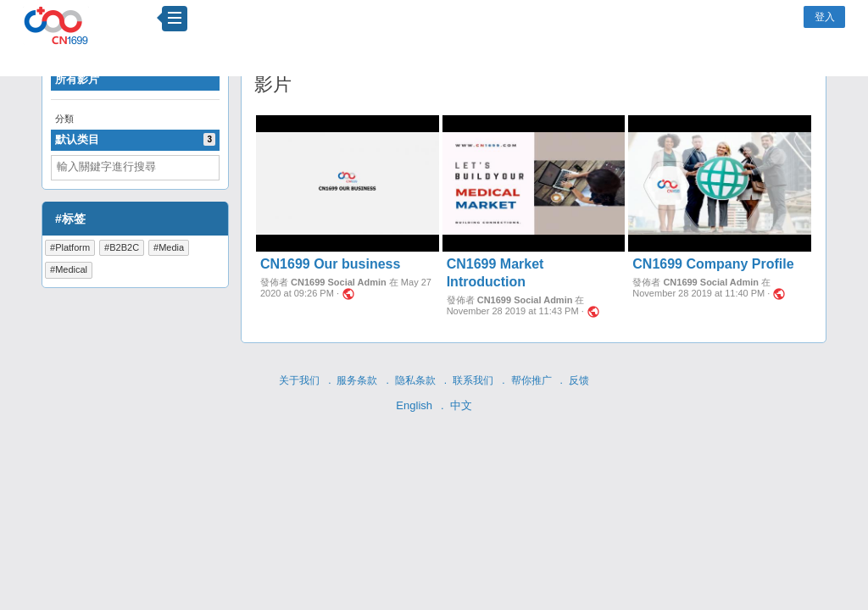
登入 (825, 17)
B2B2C (124, 247)
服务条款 (357, 380)
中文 (461, 405)
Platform (72, 247)
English (414, 405)
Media (171, 247)
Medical (71, 269)
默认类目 (135, 139)
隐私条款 (415, 380)
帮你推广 (531, 380)
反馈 (579, 380)
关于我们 (299, 380)
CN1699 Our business (330, 264)
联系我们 (473, 380)
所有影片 (77, 79)
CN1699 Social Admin (339, 282)
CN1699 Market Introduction (495, 273)
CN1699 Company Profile (713, 264)
